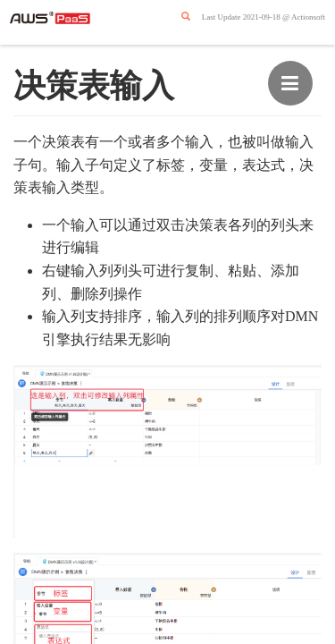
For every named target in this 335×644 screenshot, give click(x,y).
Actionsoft (308, 17)
